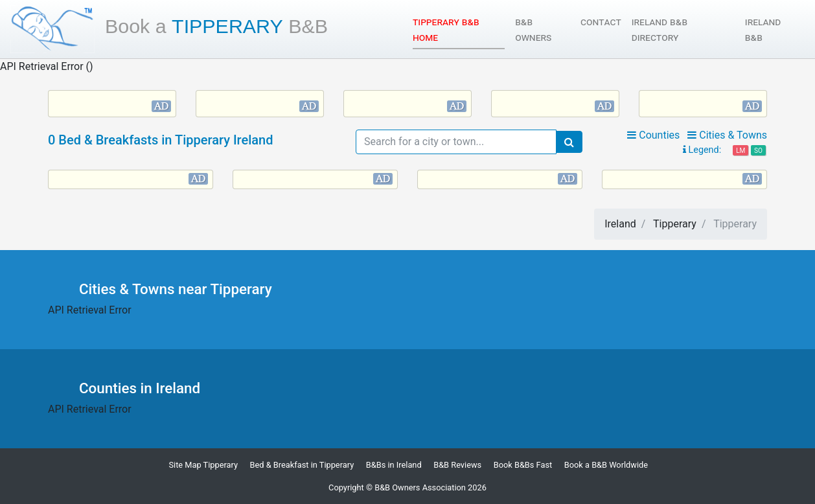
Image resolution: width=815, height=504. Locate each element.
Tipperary (216, 26)
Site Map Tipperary (203, 465)
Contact (601, 22)
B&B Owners (533, 29)
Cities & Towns (727, 135)
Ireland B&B (763, 29)
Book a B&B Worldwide (606, 465)
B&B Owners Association (420, 487)
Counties (653, 135)
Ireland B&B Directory (660, 29)
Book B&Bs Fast (523, 465)
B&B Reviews (457, 465)
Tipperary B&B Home (449, 29)
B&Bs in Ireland (394, 465)
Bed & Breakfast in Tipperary (302, 465)
